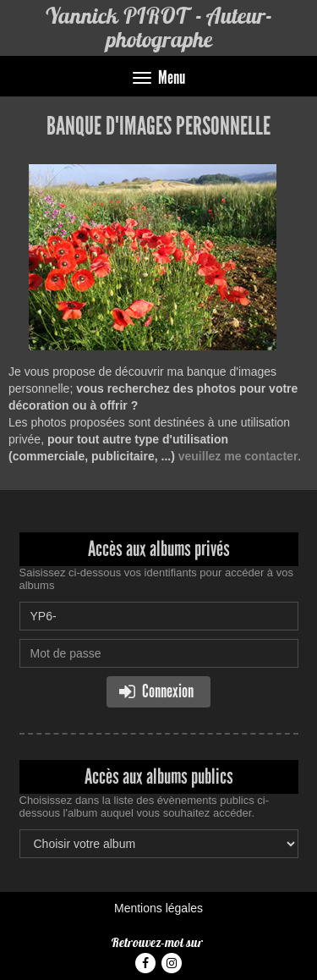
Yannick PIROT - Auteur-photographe (158, 28)
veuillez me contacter (238, 456)
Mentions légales (158, 908)
